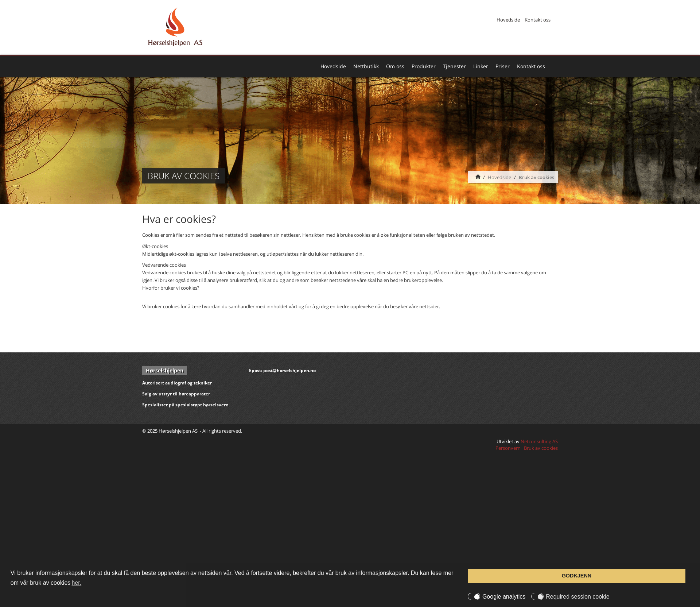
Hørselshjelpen (165, 370)
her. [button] (77, 583)
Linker (481, 66)
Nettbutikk (366, 66)
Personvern (508, 448)
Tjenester (454, 66)
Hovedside (508, 20)
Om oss (395, 66)
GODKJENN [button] (577, 576)
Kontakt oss (538, 20)
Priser (503, 66)
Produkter (424, 66)
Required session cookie (577, 597)
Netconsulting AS (539, 441)
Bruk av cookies (536, 177)
